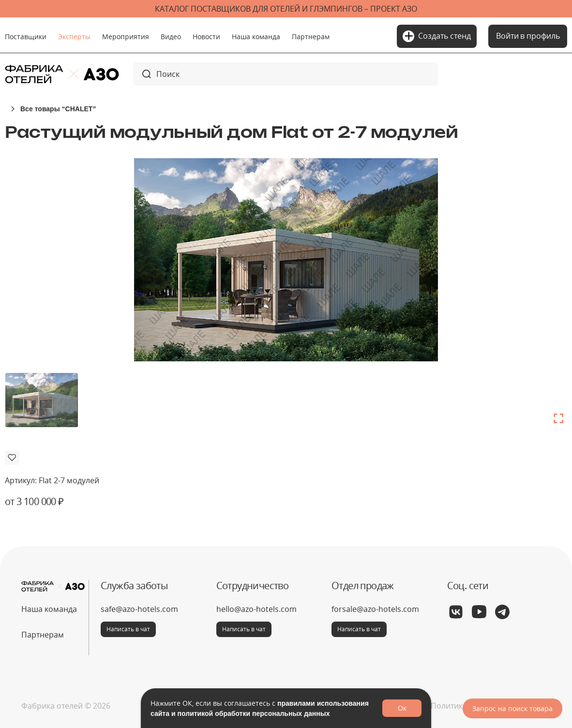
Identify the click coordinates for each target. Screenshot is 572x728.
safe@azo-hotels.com (139, 609)
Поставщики (26, 37)
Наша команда (256, 37)
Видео (171, 37)
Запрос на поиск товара (512, 708)
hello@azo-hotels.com (256, 609)
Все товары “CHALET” (58, 109)
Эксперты (74, 37)
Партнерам (311, 37)
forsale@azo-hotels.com (375, 609)
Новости (206, 37)
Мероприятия (126, 37)
